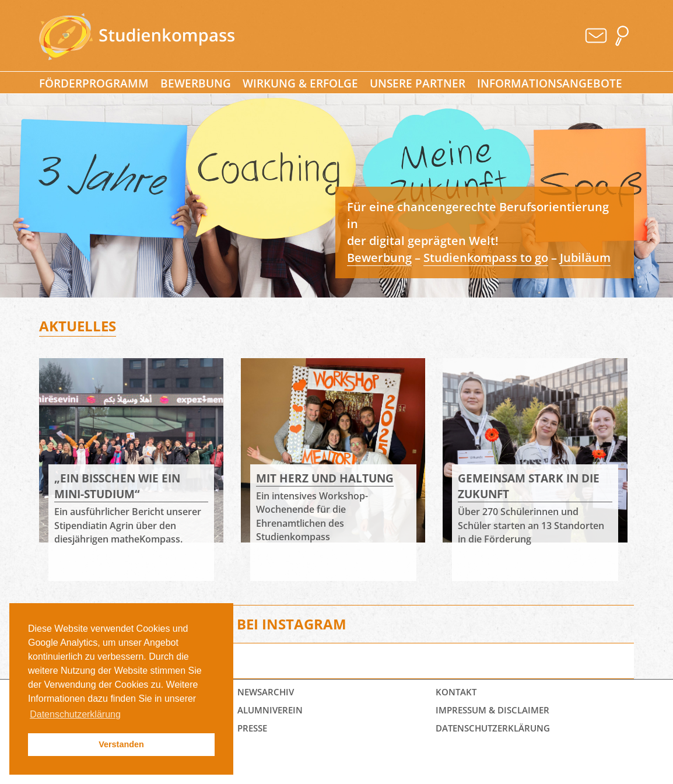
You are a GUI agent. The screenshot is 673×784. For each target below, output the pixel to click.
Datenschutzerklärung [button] (75, 714)
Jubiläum (585, 258)
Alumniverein (270, 710)
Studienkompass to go (486, 258)
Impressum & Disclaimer (493, 710)
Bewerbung (196, 83)
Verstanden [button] (121, 744)
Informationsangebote (550, 83)
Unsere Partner (418, 83)
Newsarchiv (266, 692)
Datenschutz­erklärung (493, 728)
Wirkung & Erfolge (300, 83)
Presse (252, 728)
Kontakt (456, 692)
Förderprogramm (94, 83)
